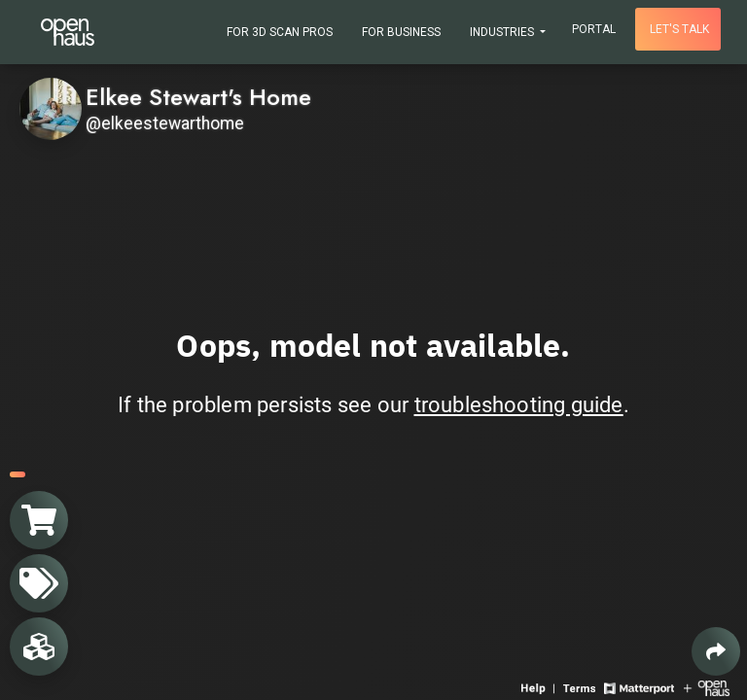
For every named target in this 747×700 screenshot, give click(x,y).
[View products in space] (39, 583)
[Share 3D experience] (716, 651)
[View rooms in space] (39, 647)
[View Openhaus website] (707, 687)
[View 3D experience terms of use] (581, 687)
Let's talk (679, 29)
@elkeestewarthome (165, 123)
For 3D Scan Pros (280, 32)
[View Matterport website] (639, 687)
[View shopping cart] (39, 520)
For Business (401, 32)
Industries (503, 32)
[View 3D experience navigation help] (540, 687)
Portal (594, 29)
